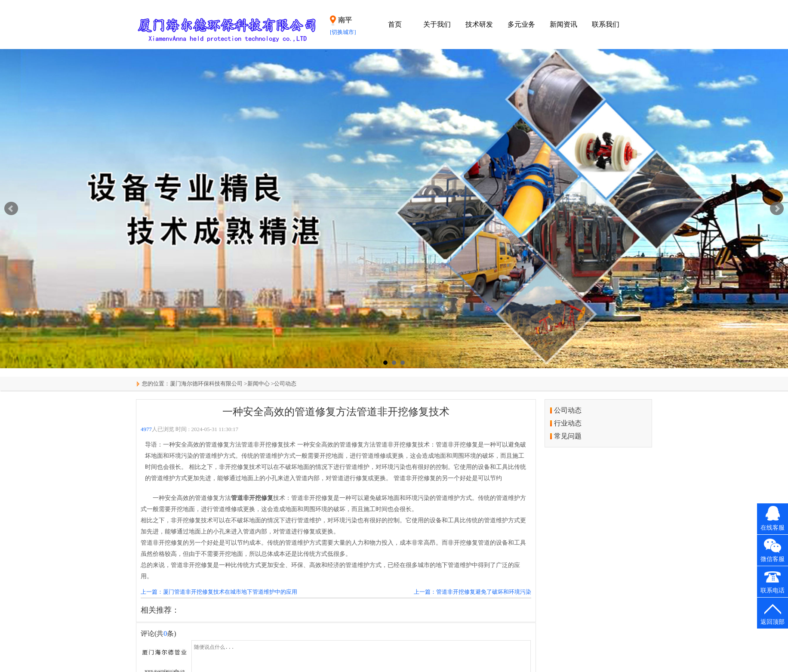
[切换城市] (343, 32)
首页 (395, 24)
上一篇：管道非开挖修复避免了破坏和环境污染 (472, 592)
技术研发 (479, 24)
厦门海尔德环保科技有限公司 (206, 384)
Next (777, 209)
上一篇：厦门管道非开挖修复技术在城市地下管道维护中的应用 (219, 592)
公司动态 (285, 384)
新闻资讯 (563, 24)
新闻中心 (259, 384)
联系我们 (606, 24)
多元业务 (521, 24)
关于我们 (437, 24)
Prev (11, 209)
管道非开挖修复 (252, 498)
